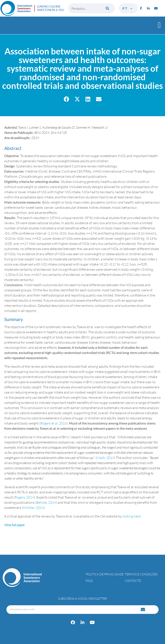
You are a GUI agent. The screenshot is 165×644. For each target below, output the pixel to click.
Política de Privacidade (105, 574)
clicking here (131, 516)
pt (128, 8)
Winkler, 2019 (33, 508)
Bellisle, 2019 (46, 502)
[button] (159, 25)
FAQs (89, 581)
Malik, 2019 (105, 458)
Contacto (133, 581)
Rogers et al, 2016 (53, 423)
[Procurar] (108, 8)
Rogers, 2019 (24, 497)
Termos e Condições (141, 574)
